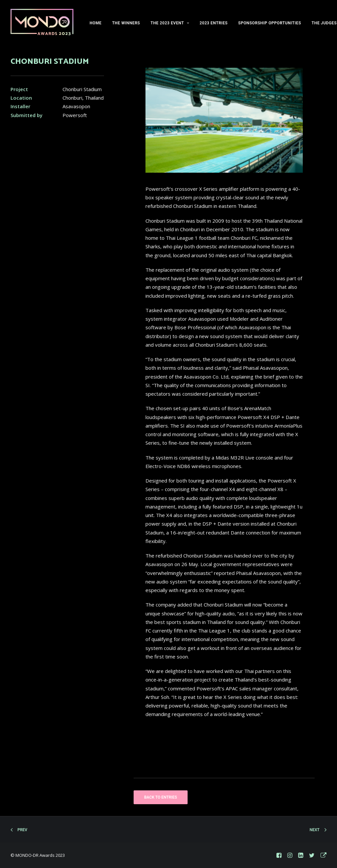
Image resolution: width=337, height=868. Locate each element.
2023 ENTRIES (213, 23)
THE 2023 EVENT (170, 23)
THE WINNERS (126, 23)
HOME (95, 23)
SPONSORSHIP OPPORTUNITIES (270, 23)
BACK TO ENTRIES (161, 797)
